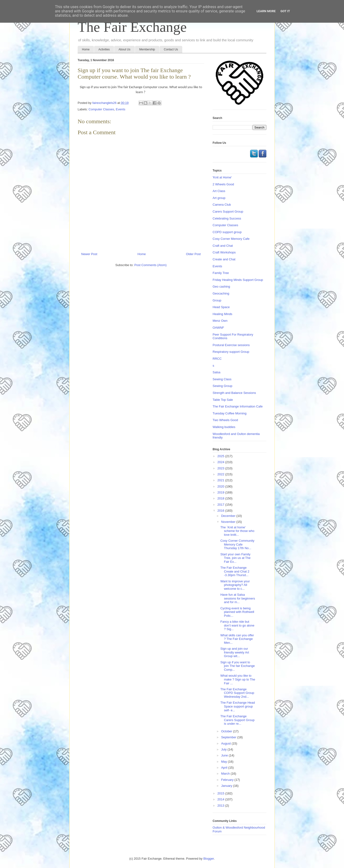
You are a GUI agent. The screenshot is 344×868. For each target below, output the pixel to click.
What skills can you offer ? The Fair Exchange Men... (237, 639)
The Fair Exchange (132, 27)
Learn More (266, 11)
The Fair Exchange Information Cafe (238, 406)
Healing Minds (222, 314)
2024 (221, 462)
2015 (221, 793)
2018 (221, 498)
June (225, 755)
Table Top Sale (223, 400)
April (225, 768)
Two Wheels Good (225, 420)
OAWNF (218, 328)
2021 (221, 480)
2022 (221, 474)
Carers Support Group (228, 212)
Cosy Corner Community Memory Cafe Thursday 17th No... (237, 544)
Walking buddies (224, 427)
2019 (221, 492)
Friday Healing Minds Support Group (238, 280)
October (227, 731)
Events (121, 109)
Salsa (217, 372)
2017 (221, 505)
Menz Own (220, 321)
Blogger (209, 859)
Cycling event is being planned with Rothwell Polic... (237, 612)
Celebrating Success (227, 218)
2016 (221, 511)
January (227, 786)
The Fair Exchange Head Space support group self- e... (238, 706)
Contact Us (171, 49)
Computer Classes (101, 109)
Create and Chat (224, 259)
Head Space (221, 307)
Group (217, 300)
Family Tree (221, 273)
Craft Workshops (224, 252)
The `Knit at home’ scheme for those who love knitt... (237, 531)
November (229, 522)
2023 (221, 468)
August (226, 743)
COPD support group (227, 232)
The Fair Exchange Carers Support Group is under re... (237, 720)
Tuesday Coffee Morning (230, 413)
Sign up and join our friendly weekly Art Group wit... (235, 652)
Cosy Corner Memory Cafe (231, 239)
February (228, 780)
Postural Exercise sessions (231, 345)
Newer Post (89, 254)
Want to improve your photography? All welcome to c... (235, 585)
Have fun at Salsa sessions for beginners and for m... (238, 598)
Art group (219, 198)
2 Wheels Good (223, 184)
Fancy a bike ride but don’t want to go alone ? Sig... (237, 625)
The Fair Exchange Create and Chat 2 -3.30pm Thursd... (235, 571)
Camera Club (222, 205)
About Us (124, 49)
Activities (104, 49)
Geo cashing (221, 287)
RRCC (217, 359)
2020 (221, 486)
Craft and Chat (223, 246)
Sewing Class (222, 379)
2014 (221, 799)
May (225, 762)
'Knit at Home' (222, 177)
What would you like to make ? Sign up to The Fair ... (238, 679)
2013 (221, 806)
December (229, 516)
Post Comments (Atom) (150, 265)
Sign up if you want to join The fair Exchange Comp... (237, 666)
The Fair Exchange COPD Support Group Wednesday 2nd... (237, 693)
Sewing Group (222, 386)
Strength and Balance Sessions (234, 393)
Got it (285, 11)
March (226, 774)
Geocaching (221, 293)
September (229, 737)
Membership (147, 49)
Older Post (193, 254)
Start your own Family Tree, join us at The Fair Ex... (235, 558)
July (224, 749)
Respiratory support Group (231, 352)
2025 (221, 456)
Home (86, 49)
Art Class (219, 191)
